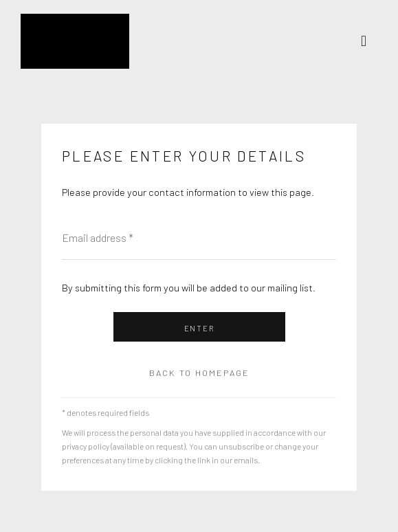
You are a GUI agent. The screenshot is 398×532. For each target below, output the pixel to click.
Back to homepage (199, 373)
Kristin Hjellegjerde (89, 41)
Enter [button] (199, 328)
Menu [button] (367, 41)
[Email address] (199, 238)
